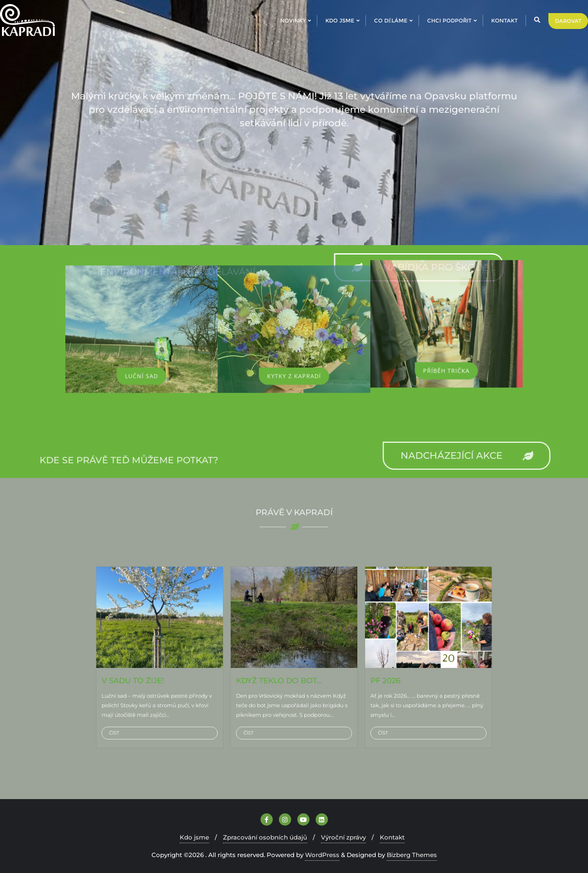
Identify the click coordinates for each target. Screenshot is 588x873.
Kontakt (392, 837)
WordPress (322, 855)
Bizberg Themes (412, 855)
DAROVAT (568, 21)
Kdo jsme (194, 837)
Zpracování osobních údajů (265, 837)
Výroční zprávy (343, 837)
